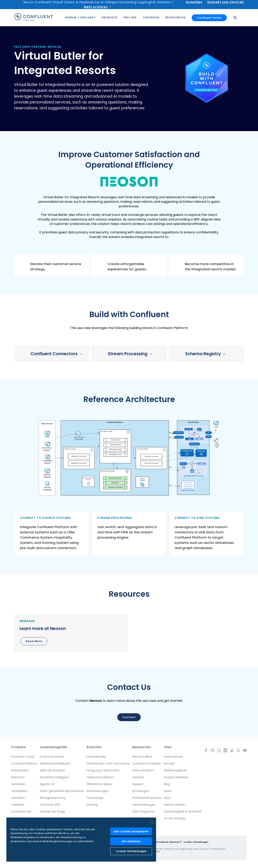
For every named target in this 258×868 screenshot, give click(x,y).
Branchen (94, 747)
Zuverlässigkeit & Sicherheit (183, 812)
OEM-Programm (144, 812)
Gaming (92, 805)
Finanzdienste (96, 757)
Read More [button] (34, 641)
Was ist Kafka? (142, 757)
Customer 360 (50, 805)
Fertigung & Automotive (103, 770)
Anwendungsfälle (54, 747)
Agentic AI (47, 784)
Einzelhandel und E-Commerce (108, 764)
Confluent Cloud (22, 757)
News (168, 791)
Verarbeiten (19, 791)
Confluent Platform (24, 764)
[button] (52, 266)
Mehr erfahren (96, 7)
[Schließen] (152, 822)
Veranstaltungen (144, 805)
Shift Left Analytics (52, 770)
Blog (167, 784)
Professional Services (147, 798)
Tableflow (18, 805)
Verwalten (18, 798)
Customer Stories (52, 757)
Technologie (95, 798)
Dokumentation (143, 770)
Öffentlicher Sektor (99, 784)
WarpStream (20, 770)
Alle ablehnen (131, 841)
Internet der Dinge (52, 812)
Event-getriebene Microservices (62, 791)
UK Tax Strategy (175, 818)
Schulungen (140, 791)
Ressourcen (141, 747)
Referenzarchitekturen (55, 764)
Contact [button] (129, 717)
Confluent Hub (21, 812)
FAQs (167, 798)
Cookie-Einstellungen (196, 842)
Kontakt (169, 764)
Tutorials (138, 777)
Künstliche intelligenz (54, 777)
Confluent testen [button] (209, 18)
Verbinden (18, 784)
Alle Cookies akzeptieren (131, 831)
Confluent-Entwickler (147, 764)
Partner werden (175, 805)
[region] (81, 840)
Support (138, 784)
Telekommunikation (100, 777)
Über (168, 747)
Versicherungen (97, 791)
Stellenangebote (175, 770)
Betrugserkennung (53, 798)
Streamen (18, 777)
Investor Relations (176, 777)
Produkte (18, 747)
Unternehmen (173, 757)
